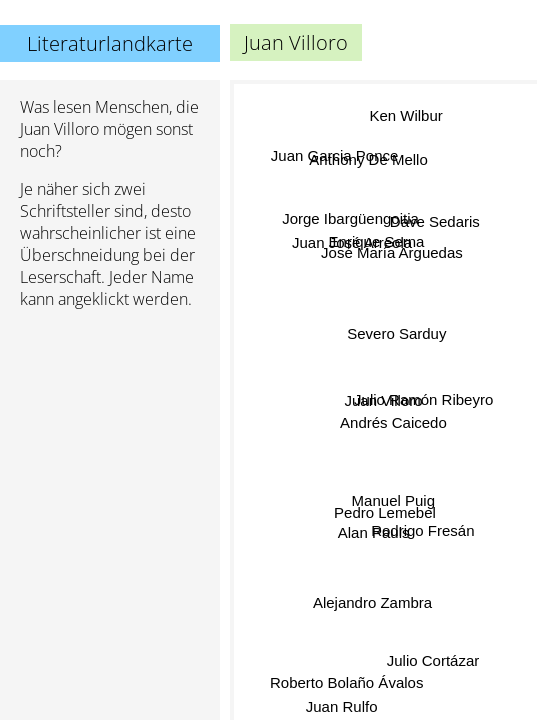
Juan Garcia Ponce (334, 156)
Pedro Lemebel (384, 512)
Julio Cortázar (434, 655)
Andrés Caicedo (393, 420)
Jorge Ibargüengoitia (350, 219)
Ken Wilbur (406, 116)
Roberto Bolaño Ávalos (344, 678)
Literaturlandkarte (110, 43)
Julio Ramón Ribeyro (422, 398)
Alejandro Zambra (371, 600)
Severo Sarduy (396, 333)
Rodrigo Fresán (422, 528)
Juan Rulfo (343, 706)
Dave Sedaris (435, 223)
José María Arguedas (391, 252)
